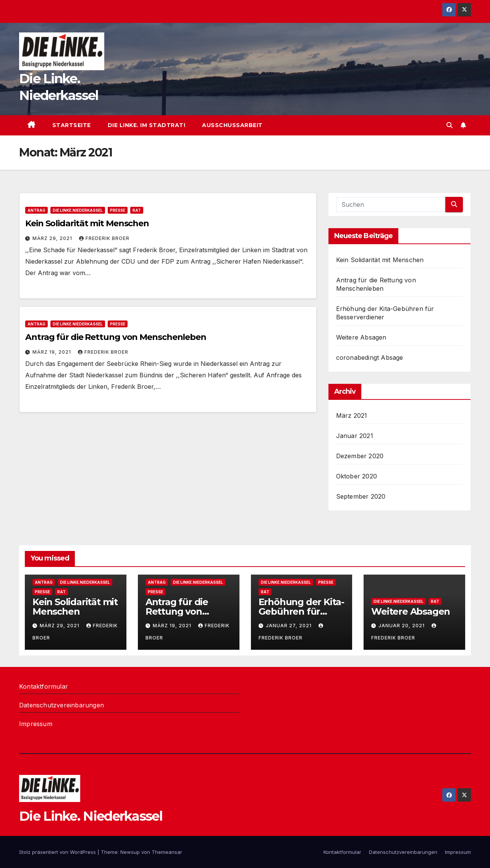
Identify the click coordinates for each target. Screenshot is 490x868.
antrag (36, 210)
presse (118, 210)
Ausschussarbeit (232, 125)
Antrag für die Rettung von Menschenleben (116, 337)
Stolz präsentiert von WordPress (58, 852)
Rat (137, 210)
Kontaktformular (44, 686)
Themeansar (167, 852)
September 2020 (361, 496)
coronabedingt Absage (370, 358)
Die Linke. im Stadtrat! (147, 125)
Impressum (36, 724)
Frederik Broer (104, 238)
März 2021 (352, 415)
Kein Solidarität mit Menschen (87, 223)
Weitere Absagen (361, 337)
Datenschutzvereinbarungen (61, 705)
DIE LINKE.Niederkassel (78, 210)
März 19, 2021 (53, 352)
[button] (450, 125)
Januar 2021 (355, 436)
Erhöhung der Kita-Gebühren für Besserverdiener (301, 611)
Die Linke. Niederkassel (91, 816)
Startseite (72, 125)
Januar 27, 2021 (289, 626)
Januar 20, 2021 (402, 626)
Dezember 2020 (360, 456)
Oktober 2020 (357, 476)
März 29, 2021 (53, 238)
